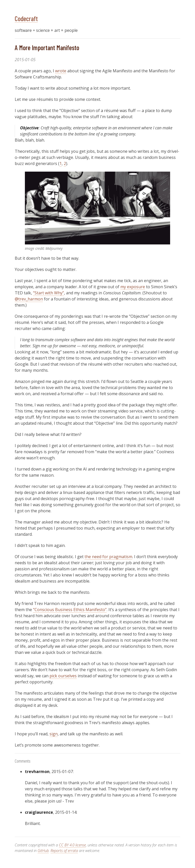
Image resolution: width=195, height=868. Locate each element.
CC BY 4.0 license (72, 845)
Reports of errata (64, 850)
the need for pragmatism (108, 557)
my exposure (133, 287)
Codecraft (26, 18)
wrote (61, 71)
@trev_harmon (29, 299)
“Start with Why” (48, 293)
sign (54, 734)
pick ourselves (63, 676)
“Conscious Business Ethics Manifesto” (70, 610)
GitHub (43, 850)
